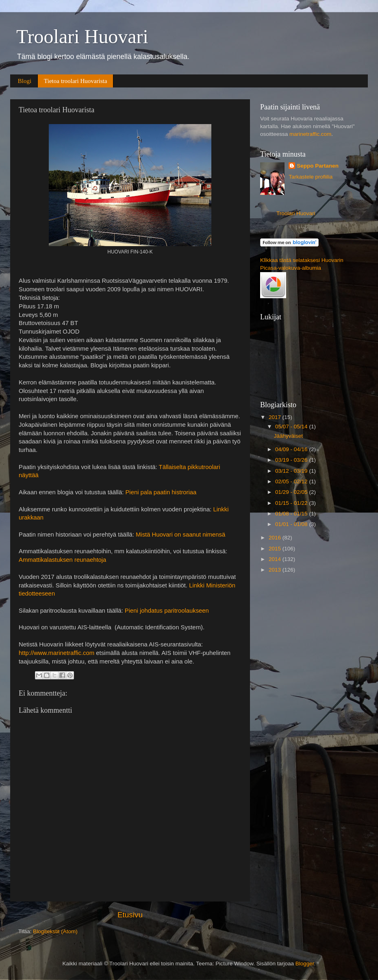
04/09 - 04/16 (292, 449)
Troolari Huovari (82, 36)
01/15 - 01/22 (292, 503)
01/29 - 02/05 (292, 492)
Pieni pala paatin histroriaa (161, 492)
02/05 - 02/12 (292, 481)
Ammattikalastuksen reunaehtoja (62, 560)
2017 (276, 417)
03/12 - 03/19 (292, 471)
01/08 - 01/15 (292, 514)
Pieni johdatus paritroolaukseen (167, 611)
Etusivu (130, 915)
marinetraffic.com (310, 134)
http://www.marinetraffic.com (56, 653)
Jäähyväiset (288, 436)
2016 (276, 538)
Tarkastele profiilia (311, 177)
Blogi (25, 81)
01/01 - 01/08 (292, 524)
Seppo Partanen (318, 166)
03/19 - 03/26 (292, 460)
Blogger (305, 964)
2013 (276, 570)
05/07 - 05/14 (292, 427)
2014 (276, 559)
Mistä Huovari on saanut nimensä (180, 535)
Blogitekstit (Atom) (55, 931)
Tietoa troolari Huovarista (75, 81)
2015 (276, 549)
